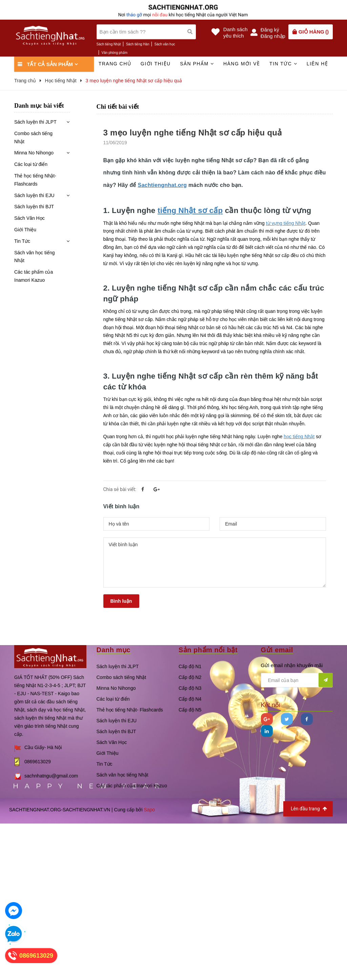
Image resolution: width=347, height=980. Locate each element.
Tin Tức (22, 241)
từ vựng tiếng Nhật (286, 223)
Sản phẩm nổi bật (208, 650)
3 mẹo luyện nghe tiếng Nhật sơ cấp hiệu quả (193, 133)
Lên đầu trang (309, 809)
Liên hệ (318, 64)
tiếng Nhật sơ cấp (190, 210)
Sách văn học (165, 44)
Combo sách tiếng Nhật (33, 137)
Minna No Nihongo (34, 153)
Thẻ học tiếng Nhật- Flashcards (35, 180)
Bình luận (121, 601)
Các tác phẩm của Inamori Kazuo (34, 276)
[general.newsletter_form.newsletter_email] (297, 680)
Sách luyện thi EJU (34, 195)
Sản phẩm (197, 64)
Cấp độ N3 (190, 688)
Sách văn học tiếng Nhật (35, 257)
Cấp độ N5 (190, 710)
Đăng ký (270, 30)
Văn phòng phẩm (115, 53)
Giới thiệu (156, 64)
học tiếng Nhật (299, 436)
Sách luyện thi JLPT (35, 122)
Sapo (149, 810)
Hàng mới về (242, 64)
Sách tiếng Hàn (138, 44)
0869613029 (38, 762)
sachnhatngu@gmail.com (51, 776)
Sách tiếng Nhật (109, 44)
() (314, 32)
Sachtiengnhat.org (162, 185)
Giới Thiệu (25, 230)
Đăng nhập (273, 36)
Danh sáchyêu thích (236, 33)
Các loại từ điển (31, 164)
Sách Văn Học (29, 218)
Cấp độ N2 (190, 677)
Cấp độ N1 (190, 666)
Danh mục (114, 650)
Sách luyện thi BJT (34, 207)
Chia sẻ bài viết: (120, 489)
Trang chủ (115, 64)
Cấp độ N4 (190, 699)
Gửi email (277, 650)
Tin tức (283, 64)
